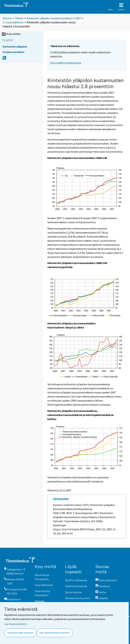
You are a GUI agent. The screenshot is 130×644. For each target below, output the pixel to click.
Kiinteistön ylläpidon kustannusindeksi (50, 18)
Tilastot (19, 18)
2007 (78, 18)
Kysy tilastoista (44, 585)
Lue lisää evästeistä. (16, 624)
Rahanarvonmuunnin (77, 598)
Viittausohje (61, 499)
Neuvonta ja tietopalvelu (42, 577)
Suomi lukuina (73, 592)
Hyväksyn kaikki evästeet (20, 633)
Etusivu (7, 18)
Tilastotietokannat (76, 586)
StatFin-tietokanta (76, 580)
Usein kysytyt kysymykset (42, 593)
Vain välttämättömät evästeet (55, 633)
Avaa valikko (11, 34)
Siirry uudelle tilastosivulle (66, 63)
